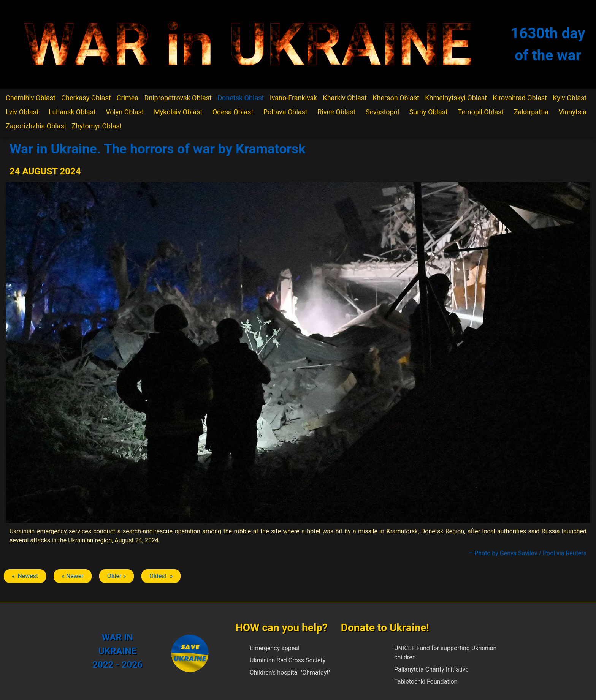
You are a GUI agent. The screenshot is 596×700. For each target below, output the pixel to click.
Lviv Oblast (22, 112)
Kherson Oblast (396, 98)
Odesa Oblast (233, 112)
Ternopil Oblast (481, 112)
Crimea (128, 98)
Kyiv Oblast (570, 98)
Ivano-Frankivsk (293, 98)
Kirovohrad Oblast (520, 98)
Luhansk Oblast (72, 112)
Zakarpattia (531, 112)
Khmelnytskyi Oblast (456, 98)
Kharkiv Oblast (345, 98)
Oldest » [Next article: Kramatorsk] (161, 576)
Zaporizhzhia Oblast (36, 126)
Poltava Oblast (285, 112)
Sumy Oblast (429, 112)
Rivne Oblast (336, 112)
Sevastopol (383, 112)
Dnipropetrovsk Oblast (178, 98)
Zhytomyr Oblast (97, 126)
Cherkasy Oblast (86, 98)
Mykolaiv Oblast (178, 112)
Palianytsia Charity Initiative (431, 669)
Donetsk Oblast (241, 98)
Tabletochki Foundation (426, 682)
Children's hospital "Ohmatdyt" (290, 672)
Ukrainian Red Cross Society (288, 660)
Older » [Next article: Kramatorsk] (117, 576)
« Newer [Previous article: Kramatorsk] (72, 576)
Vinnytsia (573, 112)
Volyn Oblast (125, 112)
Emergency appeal (275, 648)
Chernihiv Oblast (31, 98)
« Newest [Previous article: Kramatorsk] (25, 576)
